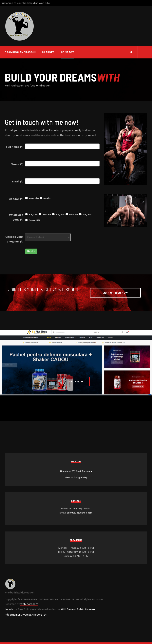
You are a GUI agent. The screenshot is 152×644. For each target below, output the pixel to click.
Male (45, 199)
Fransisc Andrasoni (20, 52)
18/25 (31, 215)
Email (18, 182)
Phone (17, 164)
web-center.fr (29, 604)
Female (32, 199)
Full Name (15, 147)
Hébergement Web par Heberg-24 (26, 615)
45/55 (72, 215)
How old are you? (15, 217)
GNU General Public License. (78, 609)
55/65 (85, 215)
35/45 (58, 215)
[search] (131, 52)
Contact (68, 52)
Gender (16, 199)
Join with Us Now (115, 293)
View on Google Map (76, 477)
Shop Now (76, 381)
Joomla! (9, 609)
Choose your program (14, 239)
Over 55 (32, 220)
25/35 (45, 215)
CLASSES (48, 52)
